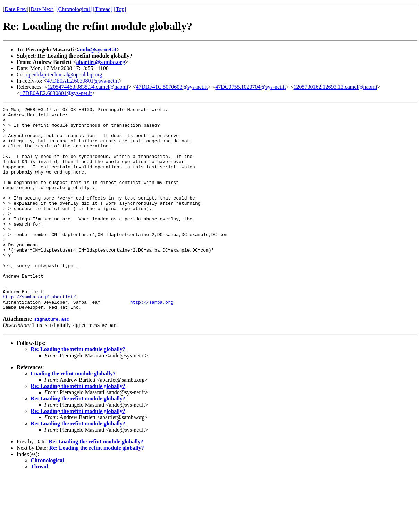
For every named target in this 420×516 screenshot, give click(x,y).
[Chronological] (74, 9)
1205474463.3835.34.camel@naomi (88, 87)
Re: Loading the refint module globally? (78, 390)
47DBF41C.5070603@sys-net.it (172, 87)
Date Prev (16, 9)
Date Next (42, 9)
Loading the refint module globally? (73, 414)
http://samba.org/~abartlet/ (39, 335)
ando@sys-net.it (98, 49)
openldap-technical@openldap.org (64, 74)
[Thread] (103, 9)
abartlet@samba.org (101, 62)
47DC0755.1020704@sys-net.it (250, 87)
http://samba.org (152, 341)
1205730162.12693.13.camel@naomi (335, 87)
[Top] (120, 9)
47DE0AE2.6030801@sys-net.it (83, 81)
